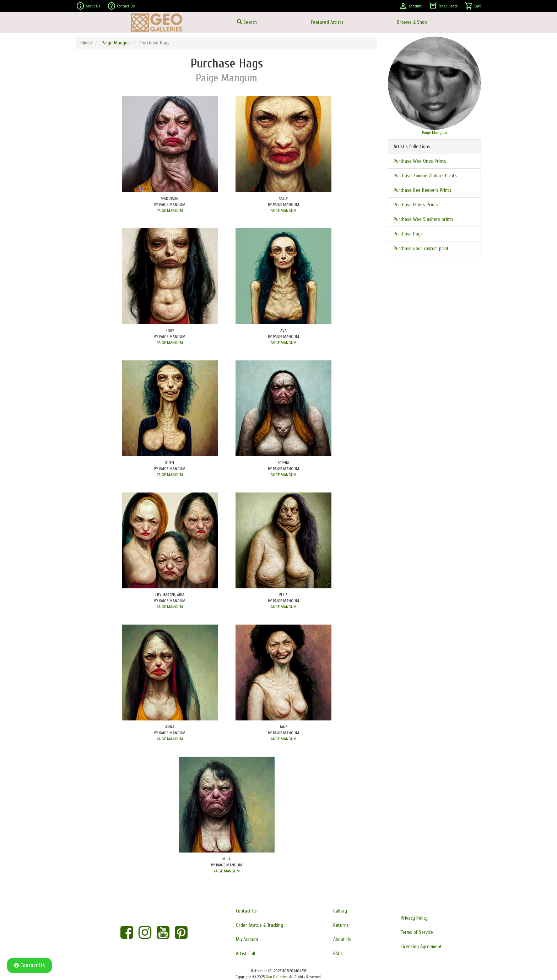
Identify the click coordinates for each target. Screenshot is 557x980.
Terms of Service (417, 932)
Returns (341, 925)
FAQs (338, 954)
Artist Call (245, 954)
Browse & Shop (412, 22)
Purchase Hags (408, 234)
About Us (88, 6)
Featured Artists (327, 22)
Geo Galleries (277, 977)
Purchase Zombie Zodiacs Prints (425, 176)
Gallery (340, 911)
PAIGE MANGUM (170, 211)
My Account (247, 939)
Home (87, 43)
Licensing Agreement (421, 946)
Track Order (443, 6)
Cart (473, 6)
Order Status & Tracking (259, 925)
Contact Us (121, 6)
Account (410, 6)
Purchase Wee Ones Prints (420, 161)
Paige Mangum (116, 43)
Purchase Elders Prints (416, 205)
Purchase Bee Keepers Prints (423, 190)
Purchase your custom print (421, 248)
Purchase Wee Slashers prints (423, 219)
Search (247, 22)
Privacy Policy (414, 918)
